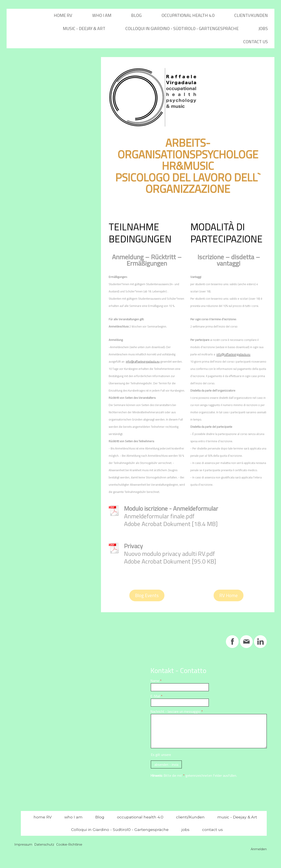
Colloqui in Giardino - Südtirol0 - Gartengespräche (182, 28)
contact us (256, 42)
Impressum (23, 845)
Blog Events (147, 595)
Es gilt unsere (178, 755)
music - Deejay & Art (84, 28)
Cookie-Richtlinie (69, 845)
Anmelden (259, 849)
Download (135, 534)
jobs (263, 28)
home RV (63, 15)
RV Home (229, 595)
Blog (136, 15)
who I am (102, 15)
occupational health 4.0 (188, 15)
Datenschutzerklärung (188, 755)
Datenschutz (44, 845)
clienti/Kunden (251, 15)
